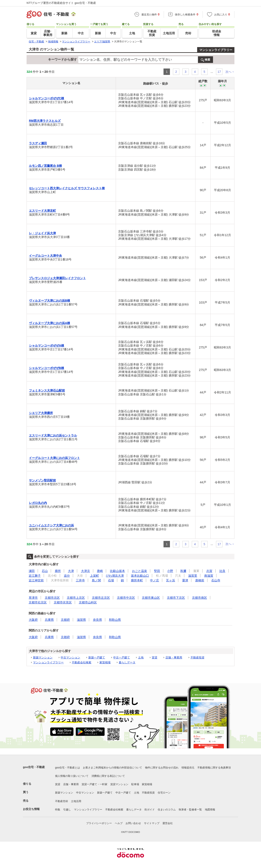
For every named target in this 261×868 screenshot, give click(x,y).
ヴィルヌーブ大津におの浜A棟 (49, 323)
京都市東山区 (151, 598)
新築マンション (43, 657)
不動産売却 (61, 801)
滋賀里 (193, 576)
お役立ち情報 (31, 809)
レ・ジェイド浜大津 (42, 233)
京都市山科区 (88, 602)
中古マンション (70, 657)
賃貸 (154, 657)
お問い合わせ (133, 823)
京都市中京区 (126, 598)
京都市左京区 (101, 598)
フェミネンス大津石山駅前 (47, 390)
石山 (45, 571)
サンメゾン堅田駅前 (42, 480)
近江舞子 (35, 576)
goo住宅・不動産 (34, 767)
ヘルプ (119, 823)
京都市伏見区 (63, 602)
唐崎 (100, 571)
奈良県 (97, 620)
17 (219, 72)
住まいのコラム (167, 810)
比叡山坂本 (117, 571)
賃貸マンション (119, 784)
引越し (67, 810)
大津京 (85, 571)
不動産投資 (197, 657)
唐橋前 (200, 580)
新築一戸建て (97, 657)
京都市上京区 (76, 598)
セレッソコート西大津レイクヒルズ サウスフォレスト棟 (67, 188)
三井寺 (80, 580)
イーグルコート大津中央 (45, 256)
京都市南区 (199, 598)
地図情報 (210, 810)
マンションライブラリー (216, 50)
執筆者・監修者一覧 (190, 810)
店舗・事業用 (174, 657)
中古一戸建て (121, 657)
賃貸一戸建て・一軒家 (94, 784)
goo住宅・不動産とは (67, 768)
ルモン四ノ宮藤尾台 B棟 (45, 166)
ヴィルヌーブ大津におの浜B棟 (49, 301)
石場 (111, 580)
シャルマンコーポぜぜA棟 (46, 345)
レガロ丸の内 (38, 503)
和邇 (183, 571)
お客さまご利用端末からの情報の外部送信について (112, 768)
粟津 (185, 580)
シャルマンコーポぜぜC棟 (46, 98)
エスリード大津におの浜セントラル (53, 435)
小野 (170, 571)
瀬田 (32, 571)
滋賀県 (81, 620)
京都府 (65, 620)
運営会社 (168, 823)
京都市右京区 (38, 602)
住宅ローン (164, 793)
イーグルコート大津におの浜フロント (54, 458)
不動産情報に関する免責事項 (214, 768)
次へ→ (230, 72)
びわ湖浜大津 (115, 576)
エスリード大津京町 (42, 211)
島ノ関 (96, 580)
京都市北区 (52, 598)
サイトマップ (152, 823)
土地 (141, 657)
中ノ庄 (154, 580)
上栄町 (94, 576)
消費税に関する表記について (108, 776)
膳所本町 (137, 580)
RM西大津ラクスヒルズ (45, 121)
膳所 (58, 571)
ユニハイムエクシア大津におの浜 (51, 525)
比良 (222, 571)
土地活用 (76, 801)
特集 (58, 810)
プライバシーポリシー (99, 823)
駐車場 (135, 784)
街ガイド (150, 810)
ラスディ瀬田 (38, 143)
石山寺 (216, 580)
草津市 (33, 598)
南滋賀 (209, 576)
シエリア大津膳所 (41, 413)
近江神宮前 (36, 580)
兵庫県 (49, 620)
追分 (67, 576)
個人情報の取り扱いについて (72, 776)
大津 (71, 571)
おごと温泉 (139, 571)
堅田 (157, 571)
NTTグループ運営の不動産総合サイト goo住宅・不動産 (61, 3)
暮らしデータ (127, 662)
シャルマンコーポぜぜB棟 (46, 368)
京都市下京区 (176, 598)
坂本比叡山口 (140, 576)
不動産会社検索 (82, 662)
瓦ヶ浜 (171, 580)
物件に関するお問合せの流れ (162, 768)
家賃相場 (105, 662)
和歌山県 (115, 620)
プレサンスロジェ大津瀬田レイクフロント (57, 278)
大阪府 (33, 620)
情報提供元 (188, 768)
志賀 (209, 571)
